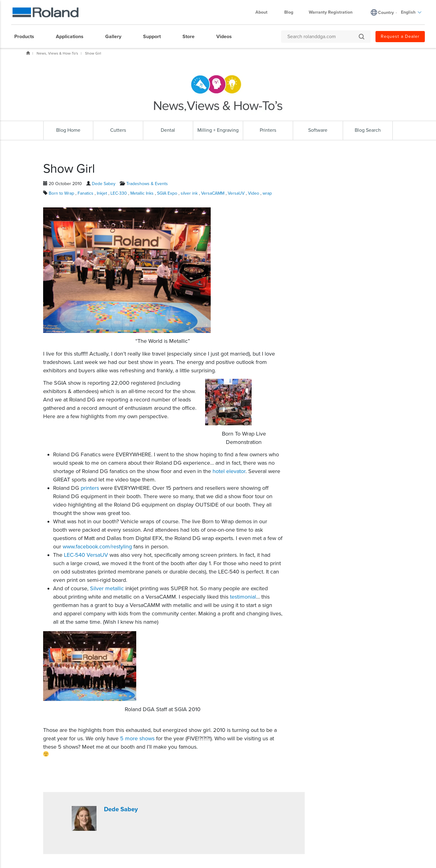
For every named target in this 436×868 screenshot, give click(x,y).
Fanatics (86, 193)
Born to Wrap (62, 193)
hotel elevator (229, 471)
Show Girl (93, 53)
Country (386, 13)
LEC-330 (119, 193)
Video (254, 193)
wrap (267, 193)
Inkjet (103, 193)
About (265, 12)
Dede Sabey (104, 184)
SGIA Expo (168, 193)
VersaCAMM (213, 193)
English (411, 12)
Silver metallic (107, 588)
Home (28, 53)
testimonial (243, 597)
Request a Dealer (400, 36)
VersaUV (237, 193)
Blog (289, 12)
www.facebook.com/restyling (97, 547)
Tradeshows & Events (147, 184)
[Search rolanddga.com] (323, 37)
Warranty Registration (331, 12)
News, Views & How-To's (57, 53)
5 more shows (137, 738)
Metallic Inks (143, 193)
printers (90, 488)
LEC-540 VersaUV (86, 555)
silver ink (190, 193)
